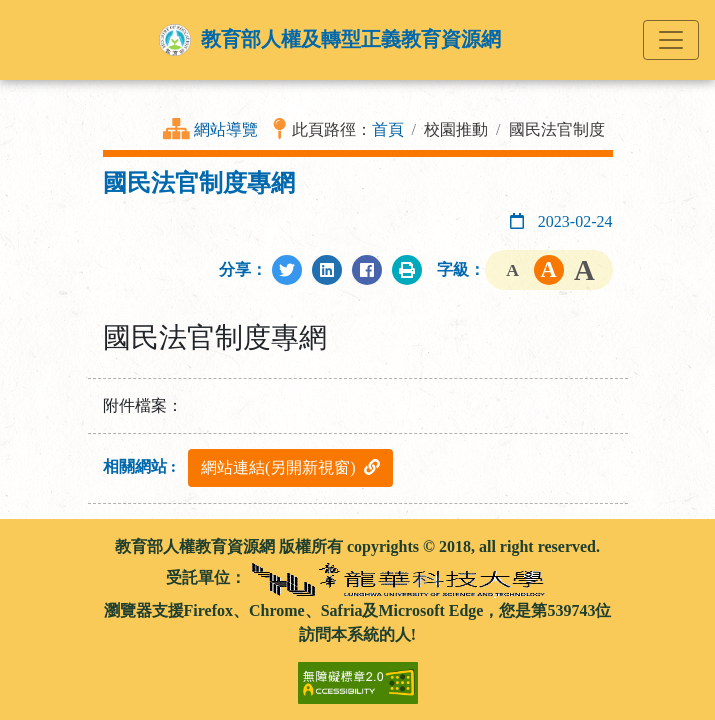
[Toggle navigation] (671, 40)
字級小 (513, 270)
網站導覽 (226, 129)
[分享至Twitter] (287, 270)
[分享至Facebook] (367, 270)
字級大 (585, 270)
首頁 (388, 129)
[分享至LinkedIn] (327, 270)
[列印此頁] (407, 270)
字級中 (549, 270)
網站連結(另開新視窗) (290, 467)
